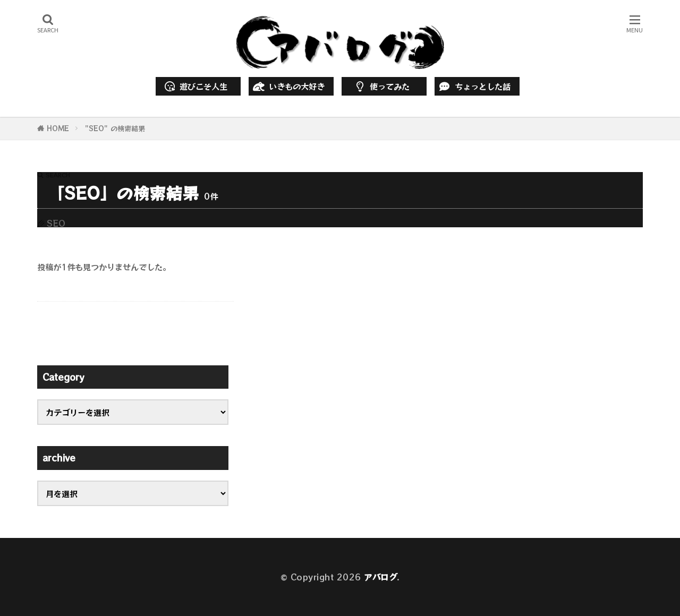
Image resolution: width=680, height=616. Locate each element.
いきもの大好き (288, 86)
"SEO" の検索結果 (115, 128)
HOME (58, 128)
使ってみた (381, 86)
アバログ (380, 577)
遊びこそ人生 (195, 86)
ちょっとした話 (474, 86)
